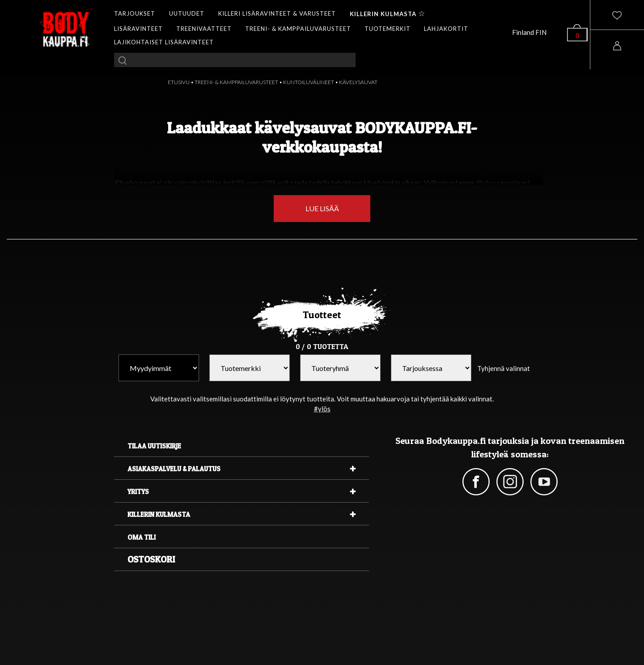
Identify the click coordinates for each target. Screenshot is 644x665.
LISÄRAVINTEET (138, 29)
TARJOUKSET (135, 13)
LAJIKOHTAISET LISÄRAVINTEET (164, 42)
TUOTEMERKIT (388, 29)
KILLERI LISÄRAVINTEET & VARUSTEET (277, 13)
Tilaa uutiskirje (154, 446)
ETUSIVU (179, 82)
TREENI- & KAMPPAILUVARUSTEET (298, 29)
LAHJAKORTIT (446, 29)
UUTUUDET (187, 13)
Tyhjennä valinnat (504, 368)
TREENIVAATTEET (204, 29)
